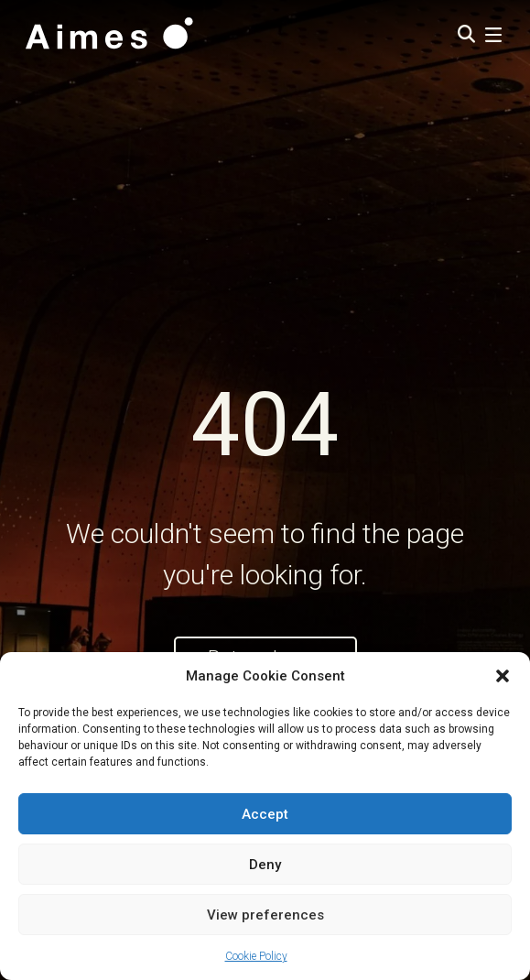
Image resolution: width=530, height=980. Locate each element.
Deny (265, 865)
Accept (265, 814)
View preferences (265, 915)
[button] (503, 676)
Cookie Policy (256, 956)
